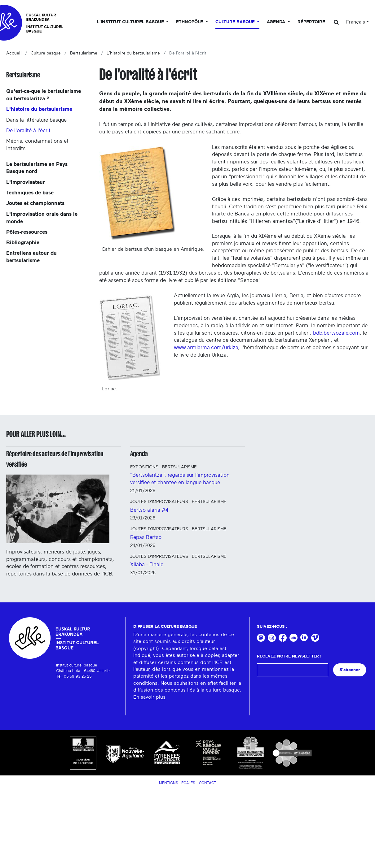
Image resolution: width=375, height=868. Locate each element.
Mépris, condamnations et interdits (37, 145)
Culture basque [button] (236, 22)
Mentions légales (177, 783)
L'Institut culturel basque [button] (131, 22)
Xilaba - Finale (147, 564)
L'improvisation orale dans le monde (42, 218)
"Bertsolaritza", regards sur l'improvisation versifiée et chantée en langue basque (180, 479)
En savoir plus (149, 697)
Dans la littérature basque (36, 120)
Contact (207, 783)
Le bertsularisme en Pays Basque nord (37, 168)
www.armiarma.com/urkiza (206, 347)
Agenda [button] (277, 22)
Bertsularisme (84, 53)
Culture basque (46, 53)
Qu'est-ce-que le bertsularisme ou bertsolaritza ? (44, 95)
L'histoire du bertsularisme (133, 53)
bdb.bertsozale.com (336, 333)
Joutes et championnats (35, 203)
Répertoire (311, 22)
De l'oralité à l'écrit (28, 130)
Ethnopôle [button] (190, 22)
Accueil (14, 53)
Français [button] (356, 22)
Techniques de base (30, 193)
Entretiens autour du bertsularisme (31, 257)
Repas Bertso (146, 537)
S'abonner (350, 670)
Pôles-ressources (27, 232)
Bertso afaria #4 (149, 510)
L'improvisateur (26, 182)
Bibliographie (23, 243)
